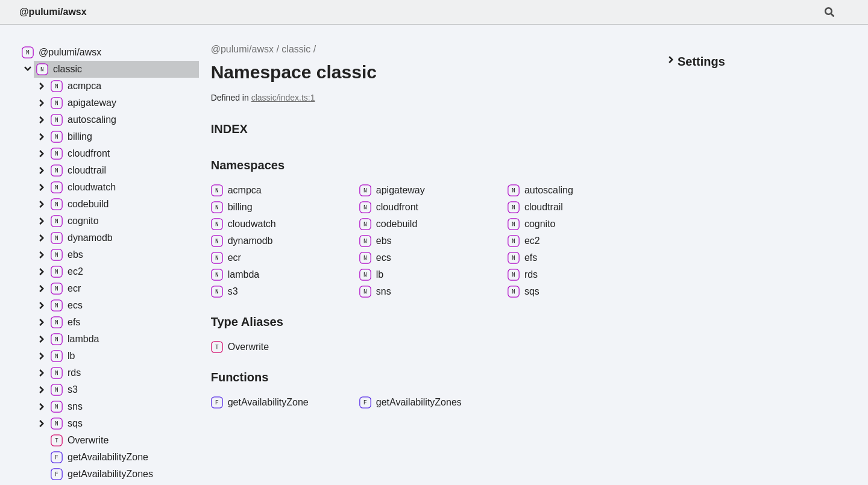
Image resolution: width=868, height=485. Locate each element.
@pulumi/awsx (53, 12)
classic (296, 49)
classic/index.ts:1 (283, 98)
